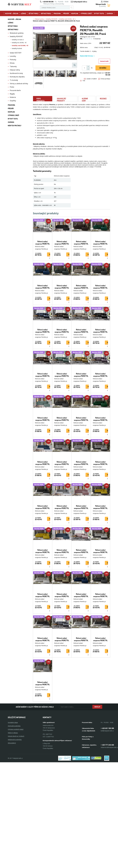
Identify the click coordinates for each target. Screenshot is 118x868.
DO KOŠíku (103, 68)
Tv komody (14, 80)
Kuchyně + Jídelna (12, 13)
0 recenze (97, 39)
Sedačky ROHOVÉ (16, 36)
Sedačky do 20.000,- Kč (19, 43)
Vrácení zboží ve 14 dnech (16, 736)
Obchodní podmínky (14, 726)
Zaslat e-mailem (90, 79)
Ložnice (23, 13)
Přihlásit (105, 1)
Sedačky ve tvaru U (18, 40)
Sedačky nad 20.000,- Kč (20, 45)
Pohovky (13, 60)
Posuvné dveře (15, 90)
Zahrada (110, 13)
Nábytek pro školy (15, 126)
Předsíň (66, 13)
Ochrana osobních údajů (16, 729)
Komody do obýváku (17, 77)
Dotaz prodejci (104, 79)
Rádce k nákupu (13, 733)
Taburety (13, 66)
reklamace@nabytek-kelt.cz (109, 747)
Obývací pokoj (46, 13)
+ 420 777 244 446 (107, 745)
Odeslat (97, 707)
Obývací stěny (15, 70)
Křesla (12, 63)
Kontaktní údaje (13, 722)
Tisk (83, 81)
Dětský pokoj (34, 13)
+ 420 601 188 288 (48, 2)
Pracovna (57, 13)
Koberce (13, 97)
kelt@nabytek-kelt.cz (80, 2)
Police (12, 87)
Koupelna (75, 13)
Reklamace (12, 743)
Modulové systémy (17, 33)
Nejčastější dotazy (87, 56)
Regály (12, 94)
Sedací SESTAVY (16, 53)
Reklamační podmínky (15, 740)
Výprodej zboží (86, 13)
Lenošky (13, 56)
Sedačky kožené (17, 48)
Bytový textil (99, 13)
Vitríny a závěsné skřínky (19, 84)
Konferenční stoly (16, 73)
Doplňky (13, 101)
